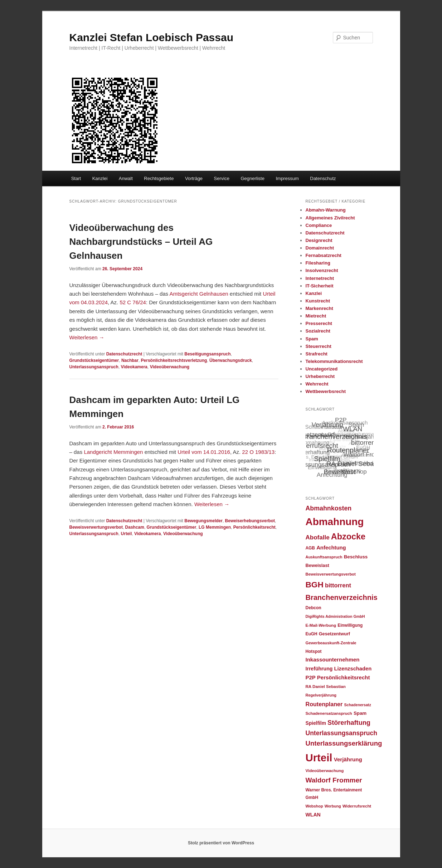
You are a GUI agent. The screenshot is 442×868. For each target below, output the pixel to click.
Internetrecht (320, 278)
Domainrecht (320, 248)
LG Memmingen (215, 527)
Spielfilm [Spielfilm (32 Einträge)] (316, 723)
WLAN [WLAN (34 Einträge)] (313, 815)
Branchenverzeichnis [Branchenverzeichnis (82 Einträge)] (342, 597)
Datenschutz (323, 178)
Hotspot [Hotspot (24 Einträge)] (314, 651)
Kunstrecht (318, 301)
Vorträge (194, 178)
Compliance (319, 225)
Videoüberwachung (170, 367)
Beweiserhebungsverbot (250, 521)
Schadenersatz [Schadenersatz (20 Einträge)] (358, 705)
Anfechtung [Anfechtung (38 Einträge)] (331, 548)
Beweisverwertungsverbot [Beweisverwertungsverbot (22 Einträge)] (331, 574)
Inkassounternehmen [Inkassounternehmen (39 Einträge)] (333, 660)
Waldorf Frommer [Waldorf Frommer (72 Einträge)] (334, 780)
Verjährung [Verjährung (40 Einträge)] (348, 759)
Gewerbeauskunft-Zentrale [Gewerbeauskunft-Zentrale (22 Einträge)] (331, 643)
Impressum (287, 178)
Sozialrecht (318, 331)
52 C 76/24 (133, 302)
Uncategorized (322, 369)
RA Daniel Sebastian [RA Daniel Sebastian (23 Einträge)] (326, 686)
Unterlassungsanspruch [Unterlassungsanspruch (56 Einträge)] (341, 733)
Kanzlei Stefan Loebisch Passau (151, 37)
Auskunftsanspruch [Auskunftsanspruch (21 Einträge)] (324, 557)
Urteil (127, 534)
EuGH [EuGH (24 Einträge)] (312, 634)
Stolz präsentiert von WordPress (221, 843)
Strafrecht (317, 354)
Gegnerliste (252, 178)
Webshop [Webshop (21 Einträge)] (314, 806)
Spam (312, 339)
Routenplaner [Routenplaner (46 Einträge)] (324, 704)
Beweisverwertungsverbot (96, 527)
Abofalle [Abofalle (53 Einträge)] (318, 537)
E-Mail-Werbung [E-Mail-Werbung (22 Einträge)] (321, 625)
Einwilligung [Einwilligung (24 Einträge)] (350, 625)
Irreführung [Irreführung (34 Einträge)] (319, 669)
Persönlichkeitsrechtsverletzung (174, 360)
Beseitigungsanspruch (207, 354)
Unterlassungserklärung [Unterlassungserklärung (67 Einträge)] (344, 743)
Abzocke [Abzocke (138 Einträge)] (348, 537)
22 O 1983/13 (258, 452)
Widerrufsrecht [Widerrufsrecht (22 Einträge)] (357, 806)
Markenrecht (319, 308)
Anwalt (126, 178)
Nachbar (130, 360)
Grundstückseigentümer (94, 360)
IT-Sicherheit (320, 286)
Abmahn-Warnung (326, 210)
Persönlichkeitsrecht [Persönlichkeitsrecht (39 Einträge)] (344, 677)
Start (76, 178)
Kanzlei (100, 178)
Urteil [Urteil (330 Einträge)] (319, 758)
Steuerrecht (319, 346)
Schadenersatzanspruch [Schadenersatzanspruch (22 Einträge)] (329, 713)
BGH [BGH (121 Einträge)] (315, 585)
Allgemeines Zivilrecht (330, 218)
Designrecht (319, 240)
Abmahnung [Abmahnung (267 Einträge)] (335, 522)
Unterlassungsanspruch (94, 367)
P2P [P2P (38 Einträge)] (311, 678)
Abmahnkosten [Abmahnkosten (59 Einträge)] (329, 508)
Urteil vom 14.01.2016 (204, 452)
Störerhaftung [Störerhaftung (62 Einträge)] (349, 723)
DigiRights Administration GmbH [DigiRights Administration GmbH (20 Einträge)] (335, 616)
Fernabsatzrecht (324, 255)
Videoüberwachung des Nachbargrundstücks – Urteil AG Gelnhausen (141, 242)
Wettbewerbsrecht (326, 391)
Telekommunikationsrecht (334, 361)
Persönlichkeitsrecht (254, 527)
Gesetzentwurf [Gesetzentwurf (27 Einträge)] (334, 634)
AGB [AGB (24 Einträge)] (310, 548)
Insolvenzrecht (322, 270)
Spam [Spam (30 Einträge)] (360, 713)
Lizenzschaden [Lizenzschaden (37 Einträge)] (353, 669)
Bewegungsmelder (203, 521)
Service (222, 178)
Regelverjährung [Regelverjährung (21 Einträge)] (321, 695)
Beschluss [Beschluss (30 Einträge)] (356, 557)
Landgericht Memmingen (113, 452)
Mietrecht (316, 316)
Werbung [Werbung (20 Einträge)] (333, 806)
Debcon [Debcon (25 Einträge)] (314, 608)
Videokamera (134, 367)
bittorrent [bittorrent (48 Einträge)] (338, 585)
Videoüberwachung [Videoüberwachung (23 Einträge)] (325, 770)
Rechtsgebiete (159, 178)
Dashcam (135, 527)
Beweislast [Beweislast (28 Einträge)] (317, 565)
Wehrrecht (317, 384)
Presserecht (319, 323)
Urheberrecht (320, 376)
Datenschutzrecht (124, 354)
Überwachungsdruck (231, 360)
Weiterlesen (87, 337)
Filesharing (318, 263)
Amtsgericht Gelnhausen (199, 294)
